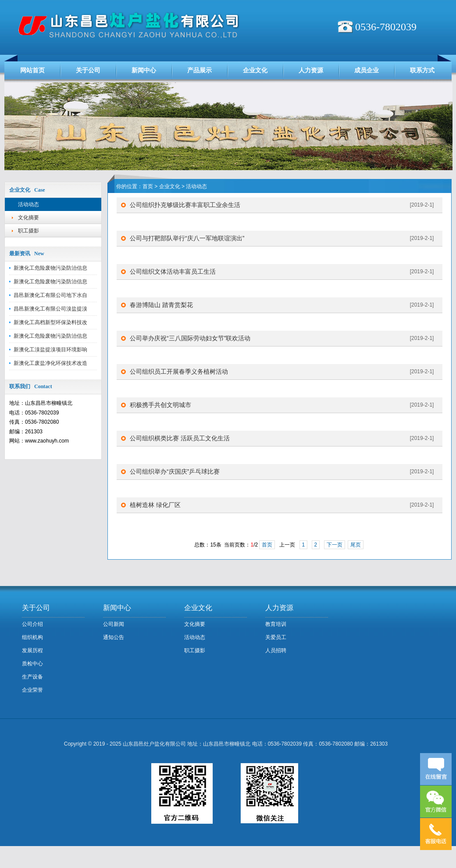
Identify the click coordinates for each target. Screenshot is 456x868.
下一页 (335, 545)
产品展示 (199, 70)
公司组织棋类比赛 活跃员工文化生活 (180, 438)
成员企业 (367, 70)
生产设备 (32, 677)
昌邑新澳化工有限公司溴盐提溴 (50, 309)
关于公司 (88, 70)
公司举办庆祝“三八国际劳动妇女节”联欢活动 (190, 338)
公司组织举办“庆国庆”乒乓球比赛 (175, 472)
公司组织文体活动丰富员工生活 (173, 271)
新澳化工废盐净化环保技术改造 (50, 363)
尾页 (356, 545)
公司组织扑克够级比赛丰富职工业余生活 (185, 205)
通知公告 (114, 637)
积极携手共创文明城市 (160, 405)
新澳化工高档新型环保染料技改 (50, 322)
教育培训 (276, 624)
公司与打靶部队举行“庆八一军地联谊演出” (187, 238)
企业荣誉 (32, 690)
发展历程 (32, 650)
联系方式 (422, 70)
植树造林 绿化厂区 (155, 505)
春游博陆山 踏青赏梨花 (161, 305)
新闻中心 (144, 70)
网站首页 (32, 70)
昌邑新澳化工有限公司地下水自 (50, 295)
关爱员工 (276, 637)
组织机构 (32, 637)
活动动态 (28, 204)
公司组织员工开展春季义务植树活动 (179, 371)
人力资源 (311, 70)
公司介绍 (32, 624)
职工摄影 (28, 231)
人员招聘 (276, 650)
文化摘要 (28, 218)
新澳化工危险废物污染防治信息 (50, 268)
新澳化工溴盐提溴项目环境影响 (50, 350)
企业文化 (255, 70)
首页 (148, 186)
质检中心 (32, 664)
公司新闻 (114, 624)
